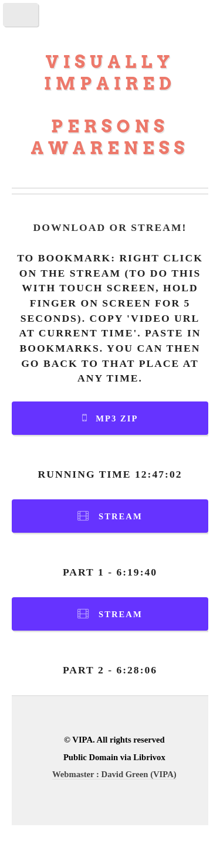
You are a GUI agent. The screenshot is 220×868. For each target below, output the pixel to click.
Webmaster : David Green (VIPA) (114, 774)
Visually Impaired (110, 73)
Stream (121, 516)
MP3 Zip (117, 418)
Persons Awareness (110, 137)
